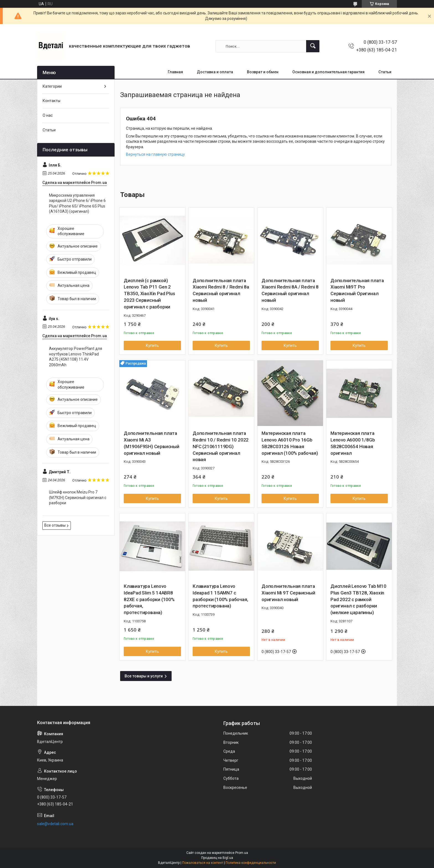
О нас (48, 115)
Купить (152, 345)
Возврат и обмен (263, 72)
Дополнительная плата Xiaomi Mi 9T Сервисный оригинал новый (288, 593)
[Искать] (313, 46)
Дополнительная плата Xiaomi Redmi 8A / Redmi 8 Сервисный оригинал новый (290, 290)
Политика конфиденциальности (251, 863)
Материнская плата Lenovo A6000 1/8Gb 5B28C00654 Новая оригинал (353, 443)
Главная (175, 72)
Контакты (51, 101)
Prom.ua (242, 853)
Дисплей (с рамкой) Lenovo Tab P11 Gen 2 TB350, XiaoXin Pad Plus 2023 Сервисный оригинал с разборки (149, 294)
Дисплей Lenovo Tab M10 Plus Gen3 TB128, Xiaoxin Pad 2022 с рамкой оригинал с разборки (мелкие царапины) (358, 599)
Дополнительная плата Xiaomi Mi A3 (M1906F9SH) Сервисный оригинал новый (152, 443)
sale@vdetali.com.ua (55, 824)
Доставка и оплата (215, 72)
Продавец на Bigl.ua (217, 858)
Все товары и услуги (144, 676)
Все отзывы (55, 525)
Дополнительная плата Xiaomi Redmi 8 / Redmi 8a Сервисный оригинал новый (221, 290)
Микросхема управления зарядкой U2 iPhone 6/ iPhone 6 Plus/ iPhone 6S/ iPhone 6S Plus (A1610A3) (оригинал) (77, 203)
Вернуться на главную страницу (155, 154)
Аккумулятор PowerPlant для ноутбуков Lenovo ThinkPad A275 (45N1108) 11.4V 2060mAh (76, 357)
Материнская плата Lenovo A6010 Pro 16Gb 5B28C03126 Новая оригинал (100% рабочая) (290, 443)
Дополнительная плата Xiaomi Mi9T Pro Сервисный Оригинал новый (357, 290)
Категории (52, 86)
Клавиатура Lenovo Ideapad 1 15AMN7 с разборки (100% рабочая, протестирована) (220, 596)
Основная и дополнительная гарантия (328, 72)
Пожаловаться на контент (203, 863)
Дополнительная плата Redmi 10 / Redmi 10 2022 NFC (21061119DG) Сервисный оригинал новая (221, 446)
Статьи (385, 72)
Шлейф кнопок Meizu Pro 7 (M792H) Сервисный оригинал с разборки (78, 497)
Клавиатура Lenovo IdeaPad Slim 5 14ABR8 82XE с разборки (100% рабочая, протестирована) (149, 599)
